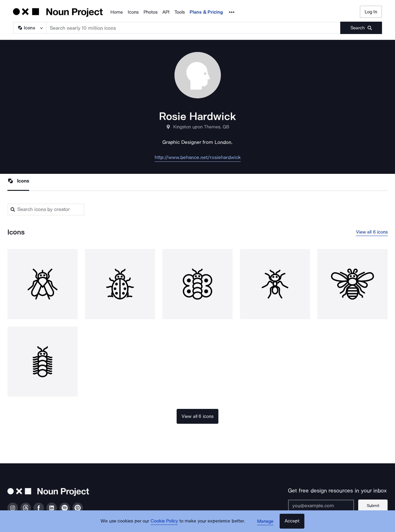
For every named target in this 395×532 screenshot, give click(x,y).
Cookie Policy (164, 521)
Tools (180, 12)
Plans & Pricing (206, 12)
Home (117, 12)
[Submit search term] (361, 28)
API (166, 12)
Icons (133, 12)
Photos (150, 12)
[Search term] (193, 28)
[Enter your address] (321, 506)
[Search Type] (29, 28)
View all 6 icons (372, 232)
